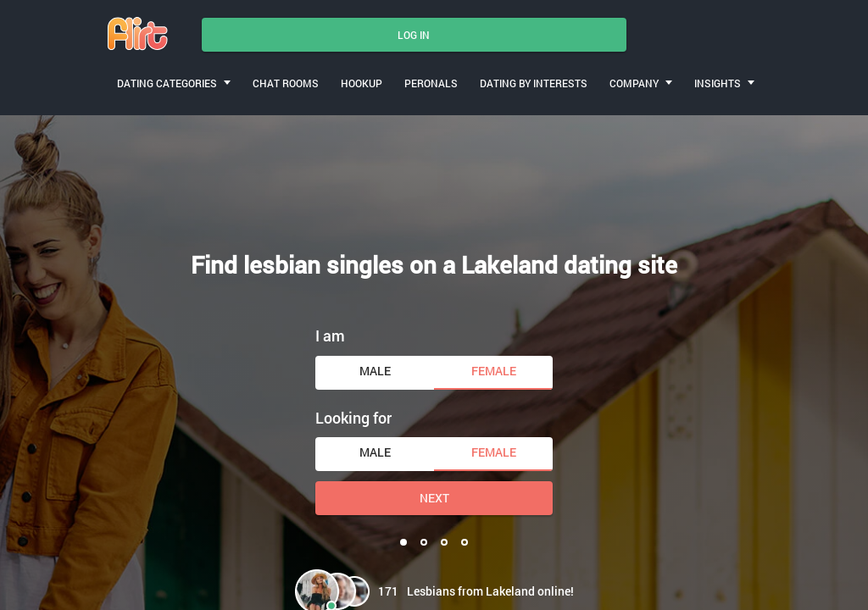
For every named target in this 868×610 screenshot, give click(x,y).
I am (330, 335)
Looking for (353, 418)
